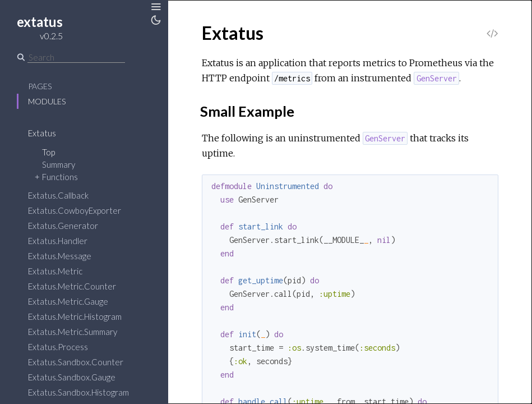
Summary (59, 164)
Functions (60, 177)
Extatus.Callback (58, 195)
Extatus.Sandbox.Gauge (72, 377)
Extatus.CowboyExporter (75, 210)
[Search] (76, 57)
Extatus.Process (58, 347)
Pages (40, 86)
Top (48, 152)
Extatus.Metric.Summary (73, 332)
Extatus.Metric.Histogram (75, 316)
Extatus (42, 133)
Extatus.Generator (63, 226)
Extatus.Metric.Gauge (68, 301)
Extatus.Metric (55, 271)
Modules (47, 101)
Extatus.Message (60, 256)
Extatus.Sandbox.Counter (76, 362)
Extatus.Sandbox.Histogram (78, 392)
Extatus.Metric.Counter (72, 286)
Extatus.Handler (58, 241)
